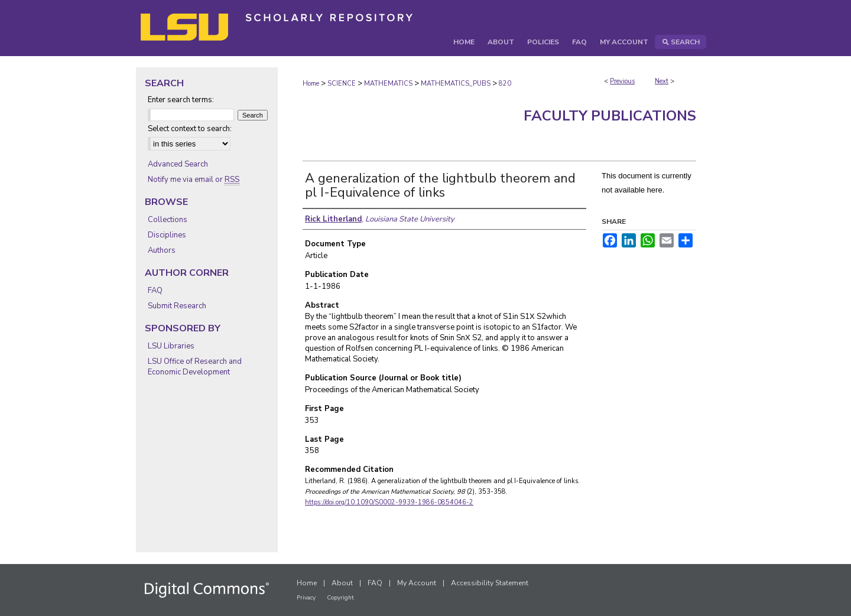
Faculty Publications (610, 116)
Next (662, 81)
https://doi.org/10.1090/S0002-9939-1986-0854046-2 (389, 502)
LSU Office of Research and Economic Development (195, 367)
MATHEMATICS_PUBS (456, 84)
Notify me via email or (194, 180)
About (342, 583)
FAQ (155, 291)
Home (311, 84)
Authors (162, 250)
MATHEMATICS (388, 84)
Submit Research (177, 306)
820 (505, 84)
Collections (168, 220)
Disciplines (167, 235)
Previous (622, 81)
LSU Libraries (171, 346)
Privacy (306, 598)
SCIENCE (342, 84)
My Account (417, 583)
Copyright (340, 598)
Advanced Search (178, 164)
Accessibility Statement (490, 583)
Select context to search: (190, 129)
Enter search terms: (181, 100)
